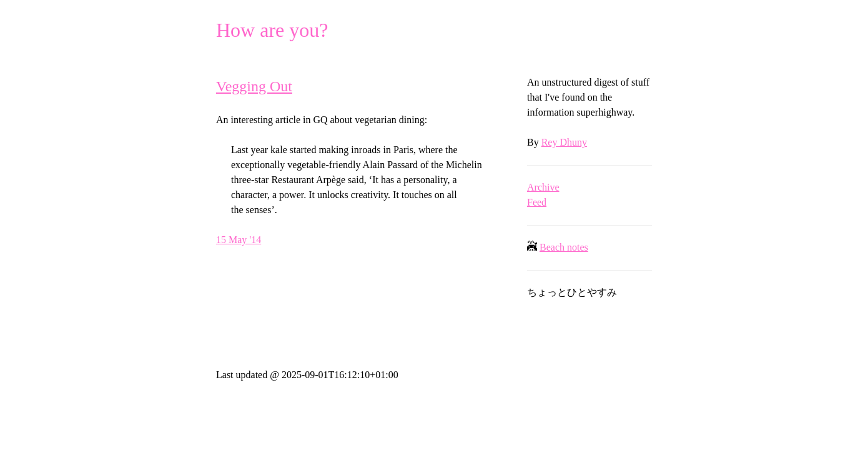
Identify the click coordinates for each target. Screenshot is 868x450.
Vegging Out (254, 86)
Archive (543, 187)
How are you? (272, 30)
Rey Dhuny (564, 142)
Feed (537, 202)
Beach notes (564, 247)
